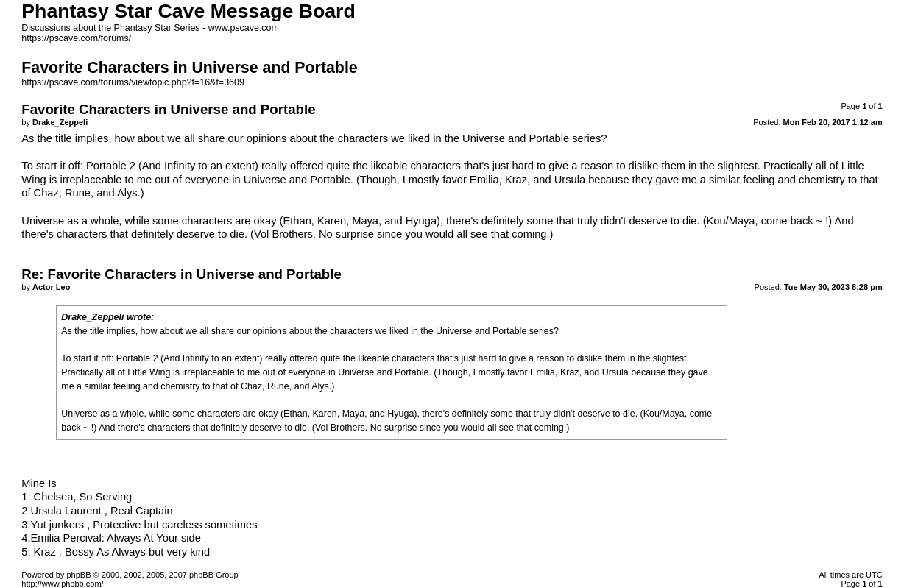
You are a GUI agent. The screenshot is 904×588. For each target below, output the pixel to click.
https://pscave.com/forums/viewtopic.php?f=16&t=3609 (133, 82)
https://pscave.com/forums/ (76, 38)
